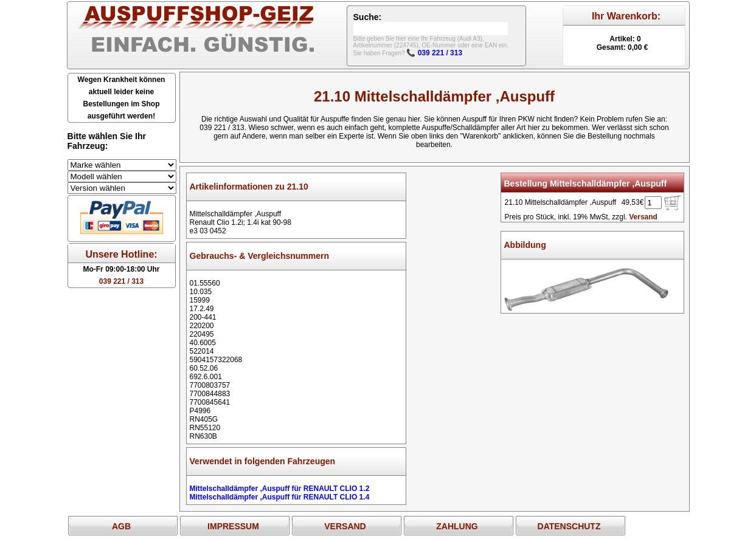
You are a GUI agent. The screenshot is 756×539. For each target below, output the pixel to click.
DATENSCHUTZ (569, 526)
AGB (121, 526)
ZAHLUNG (457, 526)
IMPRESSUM (233, 526)
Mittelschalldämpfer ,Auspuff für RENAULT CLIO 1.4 (280, 497)
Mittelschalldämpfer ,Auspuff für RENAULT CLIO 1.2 (280, 489)
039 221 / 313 (121, 281)
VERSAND (345, 526)
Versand (643, 217)
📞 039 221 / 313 (434, 53)
